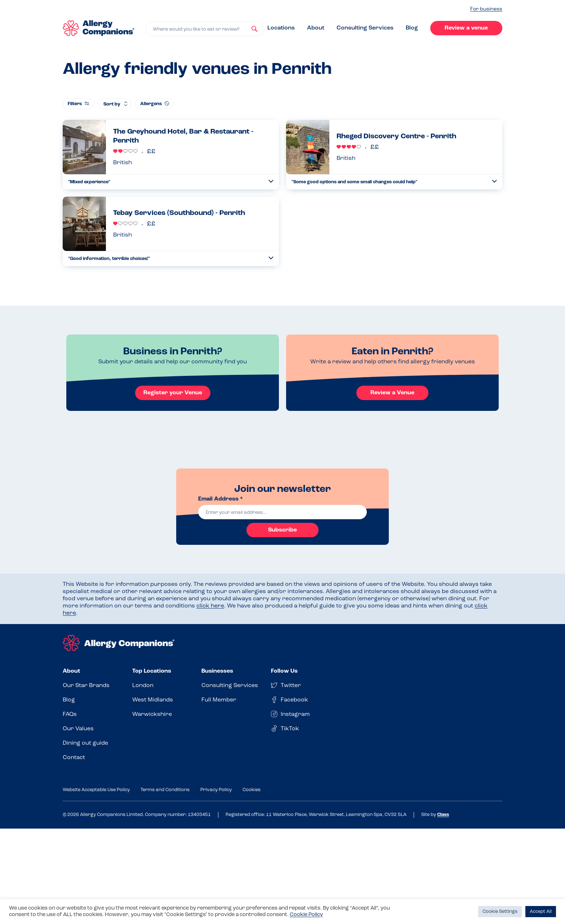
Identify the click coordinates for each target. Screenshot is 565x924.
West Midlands (153, 700)
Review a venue (466, 28)
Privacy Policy (216, 790)
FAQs (70, 714)
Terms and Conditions (165, 790)
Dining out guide (85, 743)
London (143, 686)
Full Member (219, 700)
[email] (282, 512)
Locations (281, 28)
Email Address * (221, 499)
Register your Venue (173, 393)
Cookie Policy (306, 915)
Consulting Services (365, 28)
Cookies (252, 790)
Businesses (217, 671)
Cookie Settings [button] (500, 912)
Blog (412, 28)
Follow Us (284, 671)
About (316, 28)
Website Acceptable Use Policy (96, 790)
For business (486, 9)
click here (210, 606)
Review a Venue (392, 393)
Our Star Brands (86, 686)
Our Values (78, 729)
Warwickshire (152, 714)
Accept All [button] (541, 912)
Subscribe (282, 530)
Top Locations (152, 671)
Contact (74, 758)
